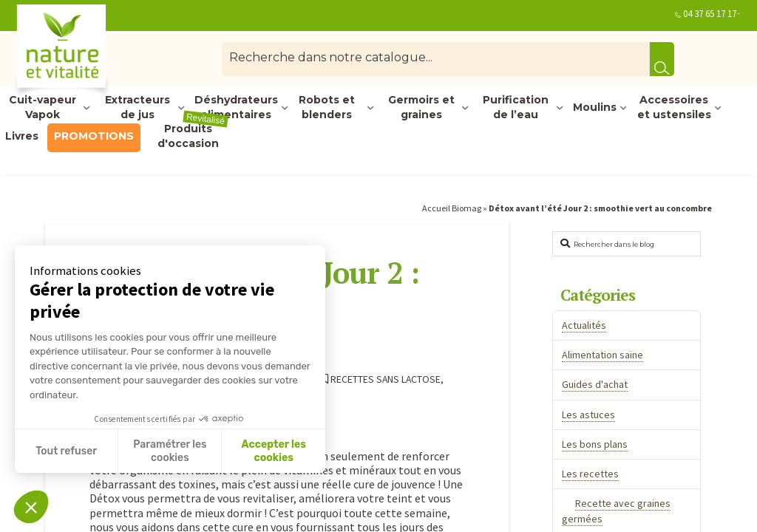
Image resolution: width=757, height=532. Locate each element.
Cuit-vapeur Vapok (43, 108)
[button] (31, 507)
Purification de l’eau (516, 108)
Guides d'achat (595, 384)
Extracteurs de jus (138, 108)
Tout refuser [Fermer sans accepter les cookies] (66, 451)
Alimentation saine (602, 355)
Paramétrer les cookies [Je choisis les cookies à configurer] (170, 451)
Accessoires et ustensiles (674, 108)
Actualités (584, 325)
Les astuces (588, 415)
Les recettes (590, 474)
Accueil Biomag (452, 208)
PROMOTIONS (94, 136)
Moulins (595, 107)
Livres (22, 136)
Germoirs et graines (421, 108)
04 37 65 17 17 (710, 14)
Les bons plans (595, 444)
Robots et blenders (327, 108)
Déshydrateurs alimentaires (236, 108)
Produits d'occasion (193, 137)
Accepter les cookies (274, 451)
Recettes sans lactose (381, 379)
